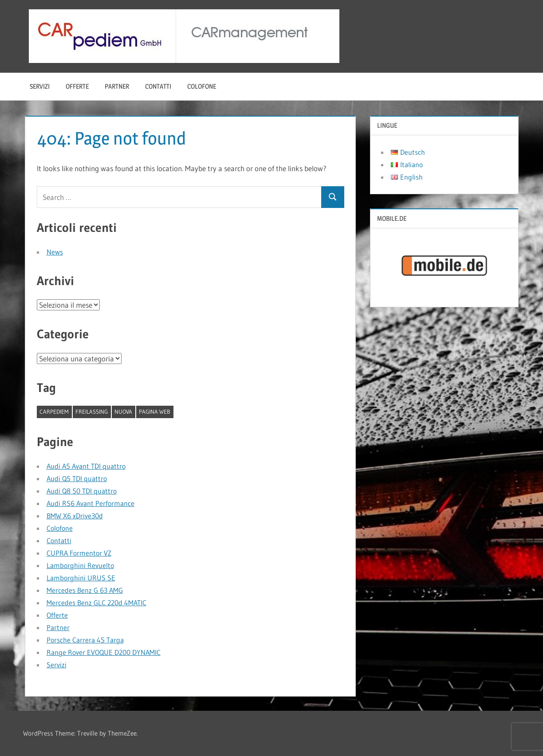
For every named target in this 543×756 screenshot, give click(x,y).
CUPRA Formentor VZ (79, 553)
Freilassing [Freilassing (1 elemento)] (92, 411)
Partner (117, 86)
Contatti (158, 86)
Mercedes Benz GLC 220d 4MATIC (96, 603)
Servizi (40, 86)
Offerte (77, 86)
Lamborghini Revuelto (80, 565)
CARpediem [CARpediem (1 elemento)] (54, 411)
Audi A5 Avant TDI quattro (86, 466)
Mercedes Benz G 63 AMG (85, 590)
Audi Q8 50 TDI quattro (82, 491)
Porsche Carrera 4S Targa (85, 640)
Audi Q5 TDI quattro (77, 478)
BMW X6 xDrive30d (75, 516)
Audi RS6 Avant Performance (90, 503)
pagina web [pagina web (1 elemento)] (155, 411)
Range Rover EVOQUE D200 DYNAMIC (104, 652)
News (55, 252)
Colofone (202, 86)
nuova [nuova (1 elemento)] (123, 411)
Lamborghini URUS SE (81, 578)
